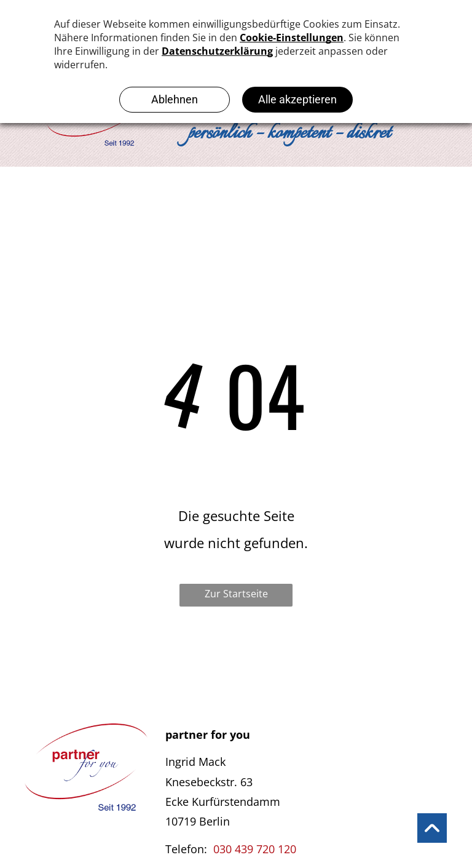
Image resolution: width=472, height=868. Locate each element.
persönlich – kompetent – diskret (289, 133)
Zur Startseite (236, 594)
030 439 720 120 (255, 849)
